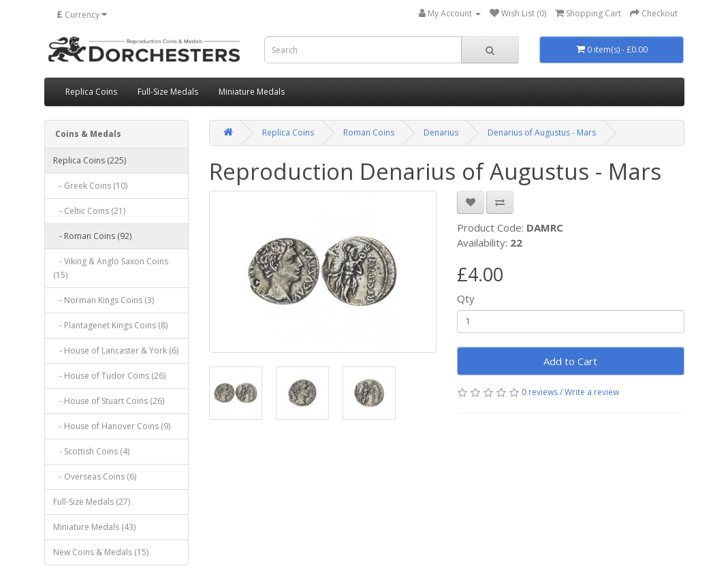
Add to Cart (570, 361)
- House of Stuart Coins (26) (109, 401)
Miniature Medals (252, 92)
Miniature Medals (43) (94, 527)
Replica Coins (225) (90, 160)
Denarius (441, 132)
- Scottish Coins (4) (91, 451)
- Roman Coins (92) (92, 236)
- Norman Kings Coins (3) (104, 300)
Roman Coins (369, 132)
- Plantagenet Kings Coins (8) (110, 325)
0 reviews (540, 392)
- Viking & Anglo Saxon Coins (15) (111, 268)
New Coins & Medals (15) (101, 552)
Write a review (592, 392)
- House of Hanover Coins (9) (112, 426)
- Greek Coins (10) (90, 186)
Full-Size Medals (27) (92, 502)
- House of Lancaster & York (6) (116, 350)
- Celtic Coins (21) (89, 211)
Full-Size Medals (168, 92)
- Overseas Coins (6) (95, 476)
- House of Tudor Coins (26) (109, 376)
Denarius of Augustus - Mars (542, 132)
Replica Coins (91, 92)
